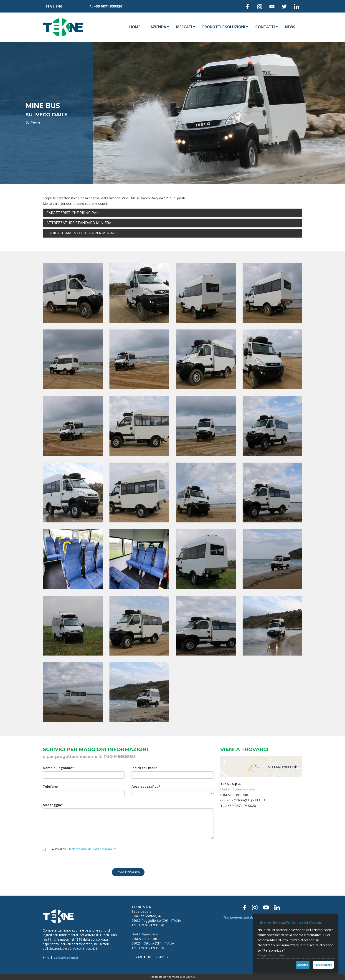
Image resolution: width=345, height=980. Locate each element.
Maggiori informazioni (272, 955)
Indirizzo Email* (144, 768)
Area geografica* (146, 786)
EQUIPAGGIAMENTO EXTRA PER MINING (81, 233)
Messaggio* (53, 805)
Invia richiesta (128, 872)
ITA (49, 6)
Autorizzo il (84, 849)
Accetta (303, 965)
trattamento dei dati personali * (93, 849)
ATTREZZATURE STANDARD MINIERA (79, 223)
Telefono (50, 786)
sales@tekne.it (66, 958)
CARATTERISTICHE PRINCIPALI (73, 213)
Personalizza (323, 965)
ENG (59, 6)
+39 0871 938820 (108, 6)
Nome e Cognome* (58, 768)
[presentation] (166, 853)
